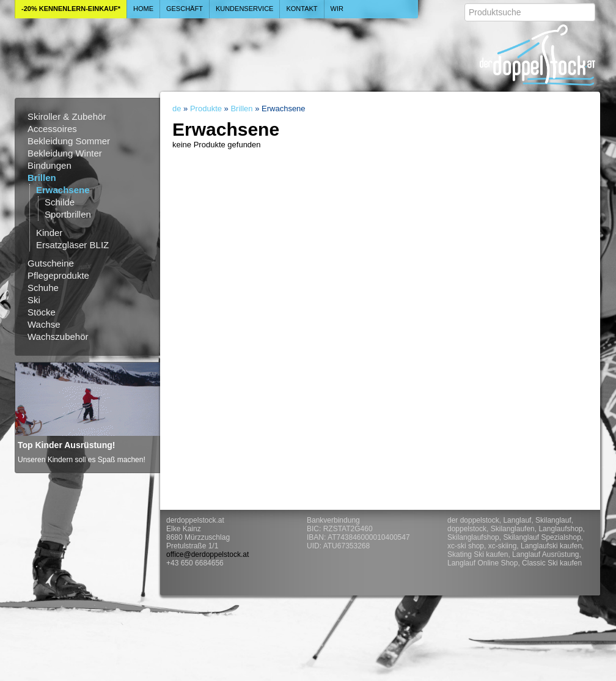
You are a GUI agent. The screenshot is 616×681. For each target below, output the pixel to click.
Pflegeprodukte (58, 275)
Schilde (60, 202)
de (177, 109)
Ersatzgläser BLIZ (72, 245)
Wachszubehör (58, 337)
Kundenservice (245, 9)
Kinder (49, 233)
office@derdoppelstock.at (207, 554)
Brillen (42, 178)
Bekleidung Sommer (69, 141)
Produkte (206, 109)
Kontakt (302, 9)
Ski (34, 300)
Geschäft (185, 9)
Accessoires (52, 129)
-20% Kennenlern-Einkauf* (71, 9)
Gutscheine (51, 263)
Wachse (44, 324)
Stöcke (42, 312)
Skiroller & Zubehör (67, 116)
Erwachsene (63, 190)
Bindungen (50, 165)
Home (143, 9)
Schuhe (43, 288)
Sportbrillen (68, 214)
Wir (337, 9)
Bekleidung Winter (65, 153)
